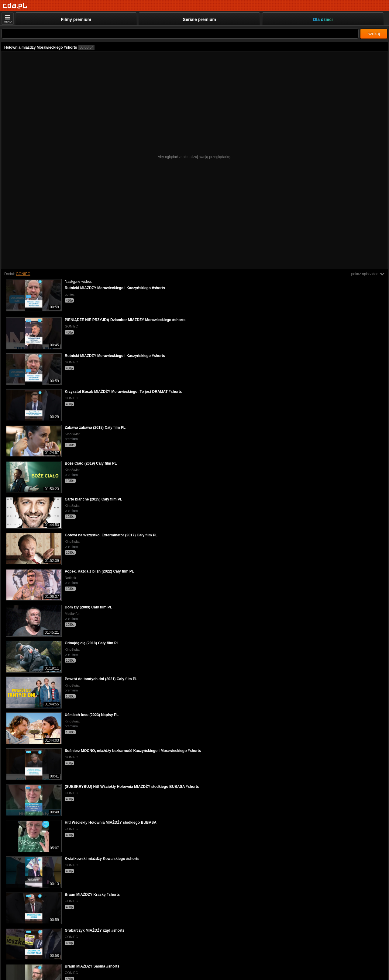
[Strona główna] (15, 6)
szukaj (374, 34)
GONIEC (23, 274)
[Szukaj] (180, 34)
